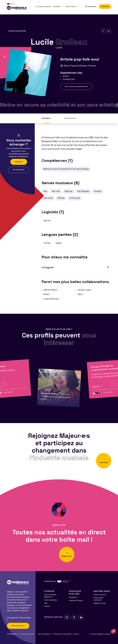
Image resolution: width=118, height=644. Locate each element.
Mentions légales (44, 634)
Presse (47, 606)
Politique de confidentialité (62, 634)
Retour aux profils (17, 31)
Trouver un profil (100, 595)
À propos (46, 118)
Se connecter (91, 7)
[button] (5, 383)
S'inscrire (105, 6)
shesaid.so (73, 597)
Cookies (76, 634)
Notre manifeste (51, 600)
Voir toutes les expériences (76, 87)
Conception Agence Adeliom (100, 634)
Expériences (70, 118)
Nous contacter (18, 626)
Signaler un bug (99, 603)
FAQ (46, 603)
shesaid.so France (76, 601)
